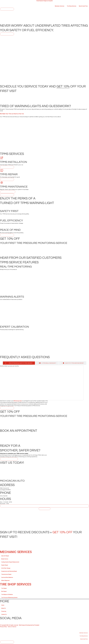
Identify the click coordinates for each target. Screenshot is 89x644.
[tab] (18, 363)
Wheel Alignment (5, 581)
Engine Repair (5, 566)
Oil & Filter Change (6, 569)
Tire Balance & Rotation (7, 595)
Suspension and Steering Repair (9, 572)
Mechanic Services (60, 6)
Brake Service (5, 559)
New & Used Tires (83, 6)
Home (3, 606)
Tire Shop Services (72, 6)
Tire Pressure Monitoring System (10, 598)
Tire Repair (4, 589)
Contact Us (4, 615)
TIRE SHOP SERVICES (16, 585)
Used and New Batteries (7, 578)
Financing (4, 612)
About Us (4, 609)
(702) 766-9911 (4, 496)
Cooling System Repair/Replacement (10, 562)
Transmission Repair (6, 575)
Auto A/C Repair (5, 556)
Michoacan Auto (18, 401)
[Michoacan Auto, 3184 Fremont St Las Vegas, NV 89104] (44, 520)
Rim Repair (4, 592)
